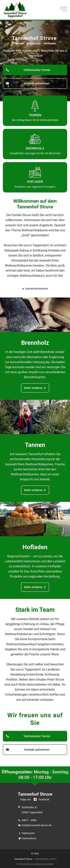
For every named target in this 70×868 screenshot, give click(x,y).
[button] (35, 70)
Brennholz (35, 148)
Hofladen (35, 182)
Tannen (35, 115)
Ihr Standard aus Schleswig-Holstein (35, 864)
